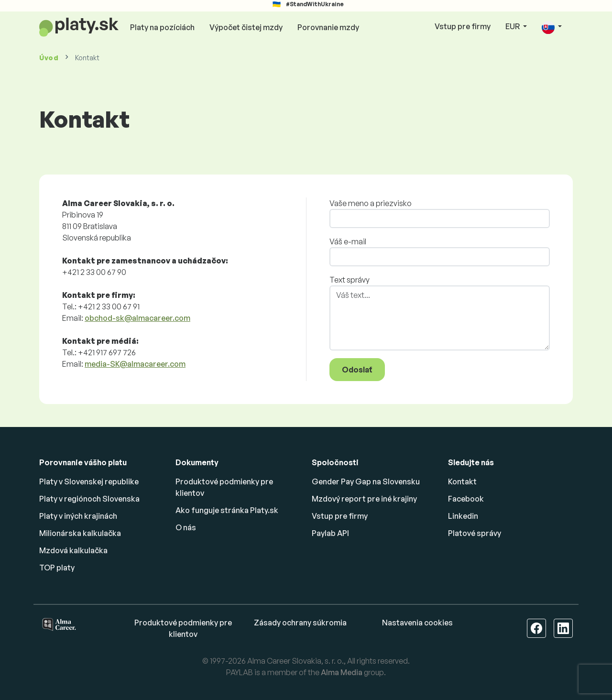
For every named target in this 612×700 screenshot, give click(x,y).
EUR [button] (513, 26)
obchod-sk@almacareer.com (137, 318)
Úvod (49, 58)
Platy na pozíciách (162, 27)
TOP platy (57, 568)
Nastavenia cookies (417, 623)
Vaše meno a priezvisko (371, 203)
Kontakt (462, 481)
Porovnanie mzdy (328, 27)
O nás (186, 527)
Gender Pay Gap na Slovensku (366, 481)
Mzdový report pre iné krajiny (364, 499)
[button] (552, 27)
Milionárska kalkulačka (80, 533)
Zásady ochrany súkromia (300, 623)
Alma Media (342, 672)
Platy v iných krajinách (78, 516)
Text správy (350, 280)
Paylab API (330, 533)
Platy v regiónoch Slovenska (89, 499)
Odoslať (357, 370)
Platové (475, 533)
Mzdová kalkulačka (73, 550)
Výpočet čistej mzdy (246, 27)
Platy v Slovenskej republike (89, 481)
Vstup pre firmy (463, 26)
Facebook (466, 499)
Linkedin (463, 516)
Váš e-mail (348, 241)
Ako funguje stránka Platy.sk (227, 510)
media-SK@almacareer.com (135, 364)
